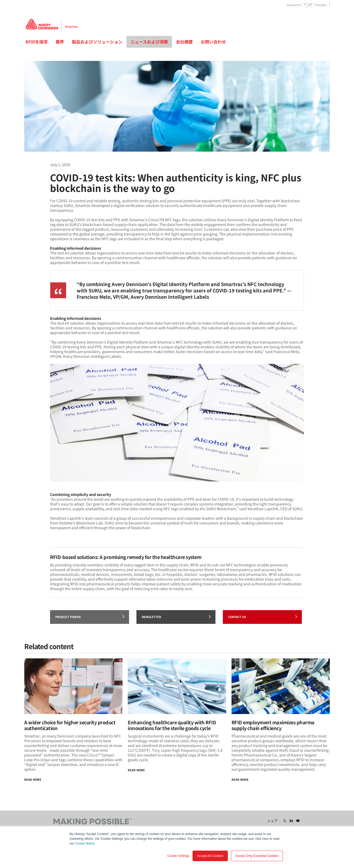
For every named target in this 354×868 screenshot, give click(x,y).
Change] (320, 5)
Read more (240, 779)
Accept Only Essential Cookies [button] (257, 856)
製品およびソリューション (97, 42)
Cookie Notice (85, 843)
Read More (33, 779)
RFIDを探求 (37, 42)
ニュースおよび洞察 (149, 42)
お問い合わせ (213, 42)
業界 (60, 42)
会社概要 (184, 42)
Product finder (90, 616)
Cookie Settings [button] (178, 856)
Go (325, 17)
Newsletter (176, 616)
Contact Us (263, 616)
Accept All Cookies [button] (210, 856)
